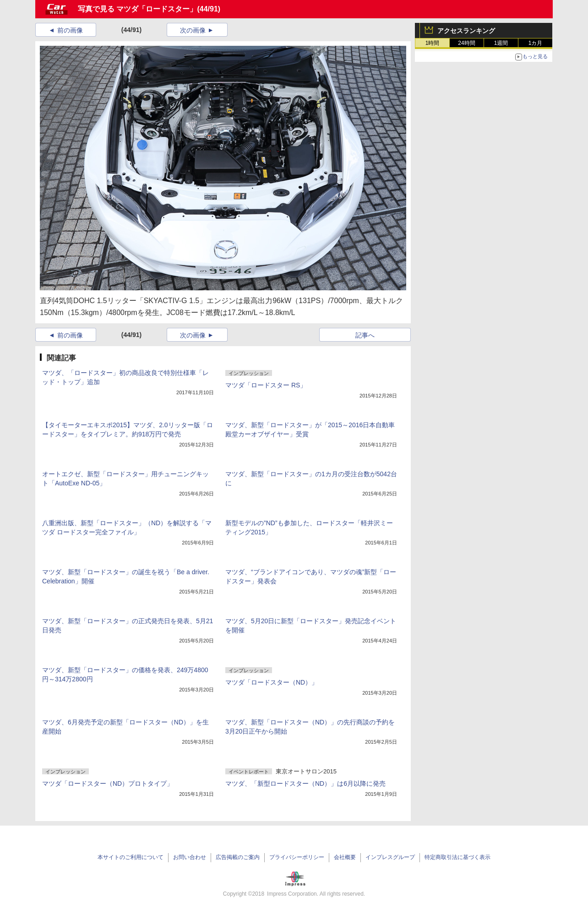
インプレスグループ (390, 857)
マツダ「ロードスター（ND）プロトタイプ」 (108, 783)
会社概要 (345, 857)
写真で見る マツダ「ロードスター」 (137, 9)
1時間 (433, 43)
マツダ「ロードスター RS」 (266, 385)
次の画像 (193, 30)
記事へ (365, 335)
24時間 (466, 43)
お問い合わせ (190, 857)
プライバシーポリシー (297, 857)
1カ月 (536, 43)
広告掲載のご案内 (238, 857)
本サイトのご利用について (131, 857)
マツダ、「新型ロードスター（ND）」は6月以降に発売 (305, 783)
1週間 (501, 43)
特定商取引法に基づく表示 (457, 857)
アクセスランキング (466, 31)
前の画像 (70, 30)
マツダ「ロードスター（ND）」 (272, 682)
